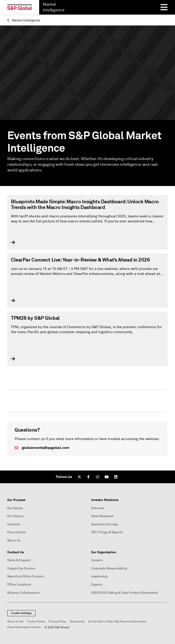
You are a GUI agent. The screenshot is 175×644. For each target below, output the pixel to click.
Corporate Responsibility (109, 568)
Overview (98, 508)
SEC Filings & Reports (107, 532)
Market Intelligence (24, 20)
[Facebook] (88, 477)
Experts (97, 585)
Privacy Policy (58, 622)
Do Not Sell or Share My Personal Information (117, 622)
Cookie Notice (36, 622)
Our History (15, 516)
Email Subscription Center (24, 627)
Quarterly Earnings (105, 524)
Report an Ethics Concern (26, 576)
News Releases (102, 516)
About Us (14, 540)
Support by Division (21, 568)
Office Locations (19, 585)
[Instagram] (98, 477)
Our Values (15, 508)
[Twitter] (79, 477)
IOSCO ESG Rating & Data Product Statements (125, 593)
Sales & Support (19, 560)
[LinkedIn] (116, 477)
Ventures (14, 524)
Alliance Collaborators (23, 593)
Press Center (17, 532)
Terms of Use (15, 622)
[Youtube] (107, 477)
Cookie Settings (21, 613)
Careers (97, 560)
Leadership (99, 576)
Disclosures (77, 622)
